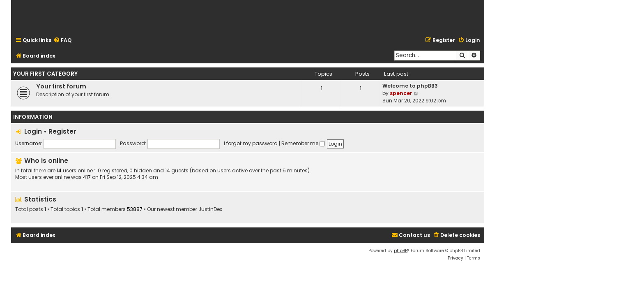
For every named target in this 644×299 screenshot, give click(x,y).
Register (62, 131)
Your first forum (61, 86)
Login (33, 131)
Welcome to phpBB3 (410, 86)
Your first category (45, 74)
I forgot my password (251, 143)
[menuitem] (62, 41)
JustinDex (210, 209)
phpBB (401, 251)
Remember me (303, 143)
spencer (401, 93)
